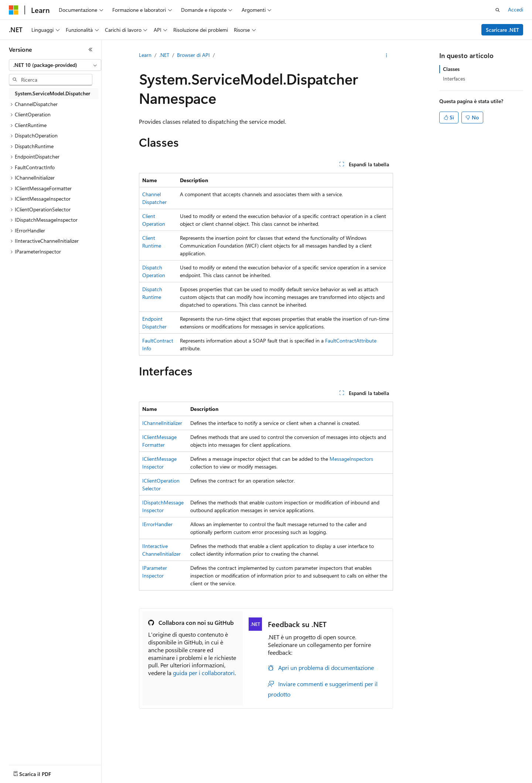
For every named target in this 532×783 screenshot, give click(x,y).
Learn (145, 55)
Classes (451, 69)
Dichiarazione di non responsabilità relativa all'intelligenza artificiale (84, 779)
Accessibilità (484, 779)
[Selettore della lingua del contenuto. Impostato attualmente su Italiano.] (25, 762)
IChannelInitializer (162, 423)
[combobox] (55, 65)
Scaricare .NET (502, 30)
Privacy (283, 779)
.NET (164, 55)
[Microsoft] (14, 10)
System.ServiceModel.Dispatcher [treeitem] (52, 93)
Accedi (516, 9)
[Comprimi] (91, 50)
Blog (225, 779)
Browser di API (193, 55)
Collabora (255, 779)
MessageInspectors (351, 459)
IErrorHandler (157, 524)
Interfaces (454, 79)
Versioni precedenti (190, 779)
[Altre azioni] (387, 55)
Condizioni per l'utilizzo (436, 779)
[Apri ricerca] (498, 10)
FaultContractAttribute (351, 341)
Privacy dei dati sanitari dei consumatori (350, 779)
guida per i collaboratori (204, 673)
